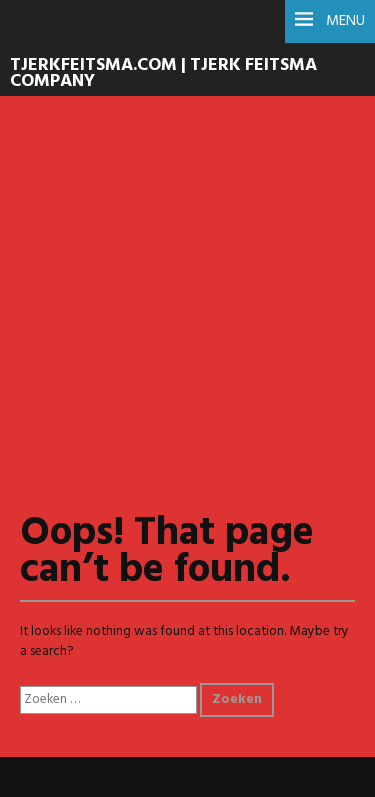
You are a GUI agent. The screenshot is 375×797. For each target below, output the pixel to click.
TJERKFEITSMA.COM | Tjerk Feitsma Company (163, 74)
